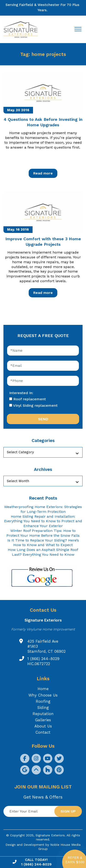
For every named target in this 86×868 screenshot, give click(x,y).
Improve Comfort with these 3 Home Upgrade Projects (43, 241)
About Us (43, 726)
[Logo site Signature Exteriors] (23, 29)
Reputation (43, 714)
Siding (43, 708)
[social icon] (25, 758)
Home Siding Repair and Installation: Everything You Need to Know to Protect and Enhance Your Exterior (43, 521)
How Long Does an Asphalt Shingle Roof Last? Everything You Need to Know (43, 552)
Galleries (43, 720)
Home (43, 689)
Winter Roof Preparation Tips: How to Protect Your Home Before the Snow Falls (43, 533)
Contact (43, 732)
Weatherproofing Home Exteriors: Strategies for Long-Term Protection (43, 509)
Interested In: (21, 393)
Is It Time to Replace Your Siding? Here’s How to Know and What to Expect (43, 543)
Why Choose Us (43, 695)
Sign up (68, 811)
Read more (43, 173)
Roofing (43, 701)
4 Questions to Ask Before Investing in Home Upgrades (43, 122)
